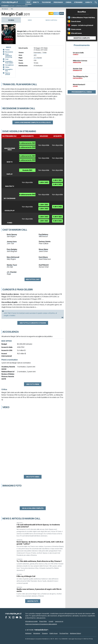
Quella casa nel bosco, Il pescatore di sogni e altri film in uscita (39, 590)
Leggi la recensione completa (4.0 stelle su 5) (33, 122)
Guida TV (89, 2)
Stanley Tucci (12, 265)
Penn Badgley (12, 249)
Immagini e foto (9, 70)
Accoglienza (9, 65)
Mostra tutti (33, 601)
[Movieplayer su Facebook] (6, 617)
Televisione (46, 2)
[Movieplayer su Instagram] (13, 617)
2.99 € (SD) (44, 205)
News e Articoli (51, 20)
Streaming (78, 2)
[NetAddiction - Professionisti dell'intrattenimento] (41, 630)
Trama (7, 50)
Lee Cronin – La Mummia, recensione (18, 6)
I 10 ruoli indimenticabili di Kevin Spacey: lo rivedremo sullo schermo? (38, 526)
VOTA (62, 13)
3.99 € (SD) (44, 221)
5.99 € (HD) (57, 184)
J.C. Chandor (38, 58)
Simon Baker (43, 249)
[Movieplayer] (13, 614)
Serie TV (36, 2)
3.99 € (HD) (44, 182)
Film (28, 2)
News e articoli (8, 74)
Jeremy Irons (12, 241)
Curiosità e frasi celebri (9, 62)
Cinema (68, 2)
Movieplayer (5, 9)
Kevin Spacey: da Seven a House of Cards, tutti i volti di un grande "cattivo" (40, 543)
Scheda (11, 20)
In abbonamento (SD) (27, 143)
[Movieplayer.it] (10, 2)
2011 (35, 55)
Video (30, 20)
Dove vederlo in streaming (9, 56)
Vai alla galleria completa (33, 508)
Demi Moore (43, 257)
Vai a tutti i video (33, 477)
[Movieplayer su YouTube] (17, 617)
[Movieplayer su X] (10, 617)
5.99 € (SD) (57, 180)
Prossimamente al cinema (82, 92)
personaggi (58, 2)
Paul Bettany (43, 234)
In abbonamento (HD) (27, 147)
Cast (7, 59)
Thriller (44, 53)
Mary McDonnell (13, 257)
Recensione (9, 52)
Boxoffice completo (82, 38)
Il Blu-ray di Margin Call (26, 576)
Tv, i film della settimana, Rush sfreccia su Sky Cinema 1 (39, 561)
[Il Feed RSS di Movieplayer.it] (21, 617)
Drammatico (37, 53)
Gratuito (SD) (27, 170)
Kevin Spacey (12, 234)
